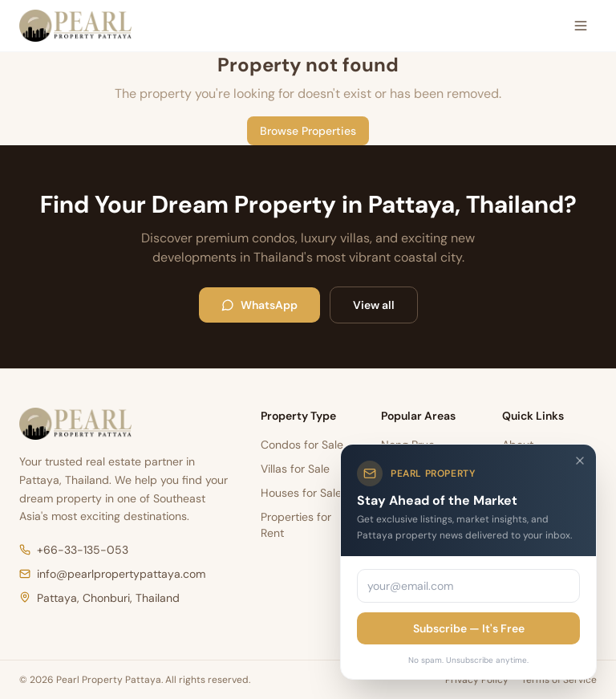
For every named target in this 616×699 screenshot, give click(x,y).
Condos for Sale (302, 445)
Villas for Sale (295, 469)
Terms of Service (559, 680)
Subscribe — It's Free (469, 628)
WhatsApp (259, 305)
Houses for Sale (301, 493)
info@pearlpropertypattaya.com (112, 574)
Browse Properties (308, 131)
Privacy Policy (477, 680)
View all (374, 305)
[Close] (580, 461)
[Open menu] (581, 26)
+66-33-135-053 (74, 550)
